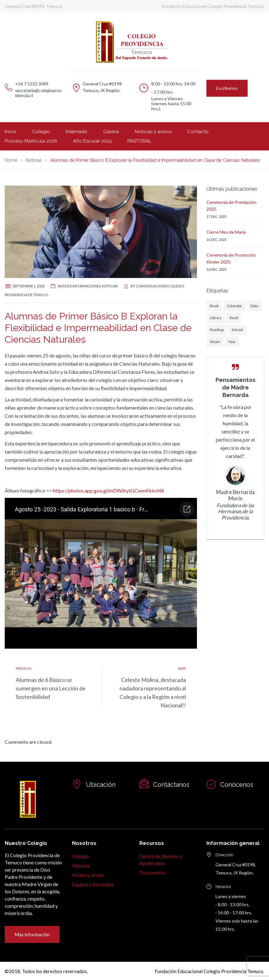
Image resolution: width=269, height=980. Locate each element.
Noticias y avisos (153, 132)
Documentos (153, 873)
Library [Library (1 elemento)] (216, 318)
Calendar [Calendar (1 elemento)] (235, 306)
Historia (81, 866)
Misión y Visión (88, 875)
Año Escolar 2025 (92, 141)
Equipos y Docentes (93, 885)
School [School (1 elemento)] (237, 330)
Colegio (41, 132)
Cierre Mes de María (226, 232)
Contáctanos (171, 785)
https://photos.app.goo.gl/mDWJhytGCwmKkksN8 (108, 490)
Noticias (110, 286)
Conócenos (237, 785)
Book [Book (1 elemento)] (214, 306)
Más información (32, 934)
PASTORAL (139, 141)
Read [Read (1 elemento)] (234, 318)
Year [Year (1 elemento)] (232, 342)
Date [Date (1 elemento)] (254, 306)
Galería (111, 132)
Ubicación (101, 785)
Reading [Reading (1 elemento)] (217, 330)
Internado (77, 132)
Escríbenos (227, 88)
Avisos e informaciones (79, 286)
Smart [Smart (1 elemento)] (215, 342)
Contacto (198, 132)
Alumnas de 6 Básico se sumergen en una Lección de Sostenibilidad (51, 688)
